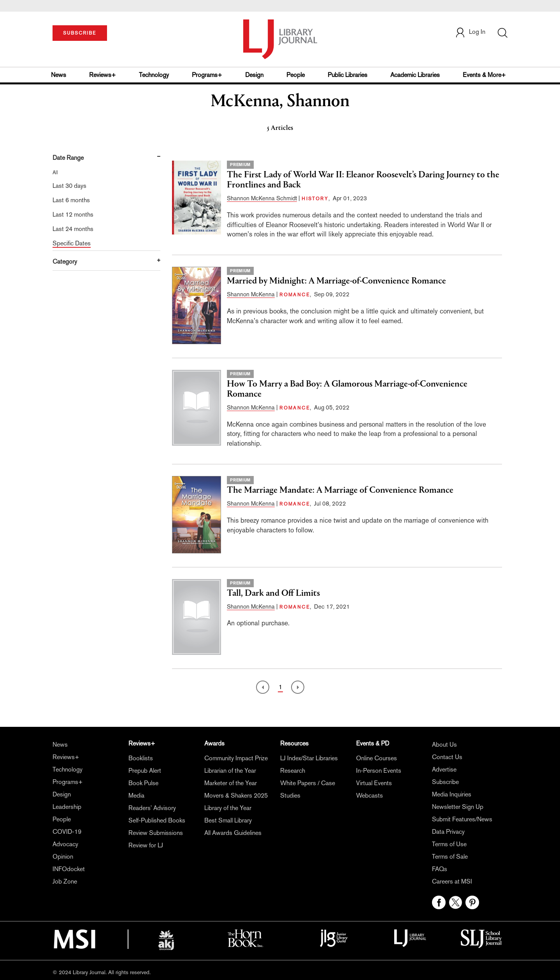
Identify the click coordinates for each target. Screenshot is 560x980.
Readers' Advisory (152, 808)
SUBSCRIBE (80, 33)
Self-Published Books (157, 820)
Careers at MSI (452, 881)
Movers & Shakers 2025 (236, 795)
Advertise (444, 769)
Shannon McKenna (251, 294)
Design (254, 75)
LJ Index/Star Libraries (309, 758)
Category (65, 262)
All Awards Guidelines (233, 833)
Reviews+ (103, 75)
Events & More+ (484, 75)
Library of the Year (228, 808)
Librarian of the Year (230, 771)
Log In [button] (470, 32)
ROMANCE (295, 295)
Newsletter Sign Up (458, 807)
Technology (154, 75)
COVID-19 (67, 832)
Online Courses (377, 758)
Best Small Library (228, 820)
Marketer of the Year (231, 783)
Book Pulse (143, 783)
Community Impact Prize (236, 758)
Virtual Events (374, 783)
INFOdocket (69, 869)
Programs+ (207, 75)
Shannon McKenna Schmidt (262, 198)
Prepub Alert (145, 771)
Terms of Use (449, 844)
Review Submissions (156, 833)
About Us (444, 745)
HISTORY (315, 199)
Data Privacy (448, 832)
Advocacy (65, 844)
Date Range (68, 158)
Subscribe (445, 782)
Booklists (141, 758)
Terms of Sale (450, 857)
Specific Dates (72, 243)
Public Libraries (348, 75)
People (296, 75)
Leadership (67, 807)
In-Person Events (379, 771)
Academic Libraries (415, 75)
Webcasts (370, 795)
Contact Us (447, 757)
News (59, 75)
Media (136, 795)
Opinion (63, 857)
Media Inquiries (452, 794)
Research (293, 771)
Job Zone (65, 881)
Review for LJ (146, 845)
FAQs (440, 869)
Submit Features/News (462, 819)
